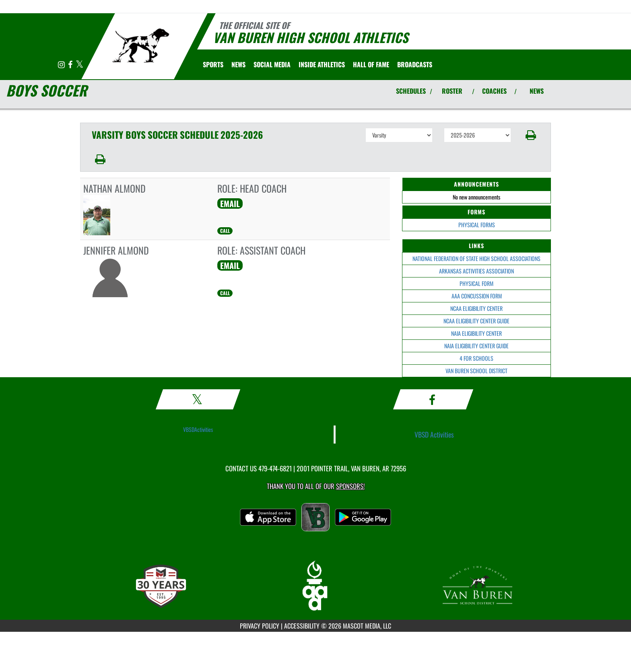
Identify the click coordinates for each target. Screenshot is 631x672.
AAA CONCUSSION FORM (477, 296)
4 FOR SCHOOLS (476, 358)
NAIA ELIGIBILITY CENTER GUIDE (476, 346)
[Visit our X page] (79, 65)
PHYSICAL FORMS (477, 225)
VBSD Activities (434, 434)
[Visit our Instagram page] (62, 65)
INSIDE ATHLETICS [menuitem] (322, 64)
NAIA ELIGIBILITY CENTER (476, 333)
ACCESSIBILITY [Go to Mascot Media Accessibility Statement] (302, 626)
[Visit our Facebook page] (71, 65)
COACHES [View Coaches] (494, 91)
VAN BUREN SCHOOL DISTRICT (476, 371)
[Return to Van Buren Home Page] (141, 45)
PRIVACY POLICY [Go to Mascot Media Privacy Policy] (260, 626)
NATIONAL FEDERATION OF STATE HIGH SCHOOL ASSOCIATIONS (476, 258)
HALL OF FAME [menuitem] (371, 64)
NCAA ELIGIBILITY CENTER (476, 308)
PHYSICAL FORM (476, 283)
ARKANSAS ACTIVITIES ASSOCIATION (476, 271)
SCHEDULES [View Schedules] (411, 91)
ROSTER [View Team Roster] (452, 91)
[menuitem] (238, 64)
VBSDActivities (198, 429)
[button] (531, 135)
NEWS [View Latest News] (537, 91)
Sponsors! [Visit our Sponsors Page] (350, 486)
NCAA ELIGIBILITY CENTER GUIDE (476, 321)
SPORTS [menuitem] (213, 64)
